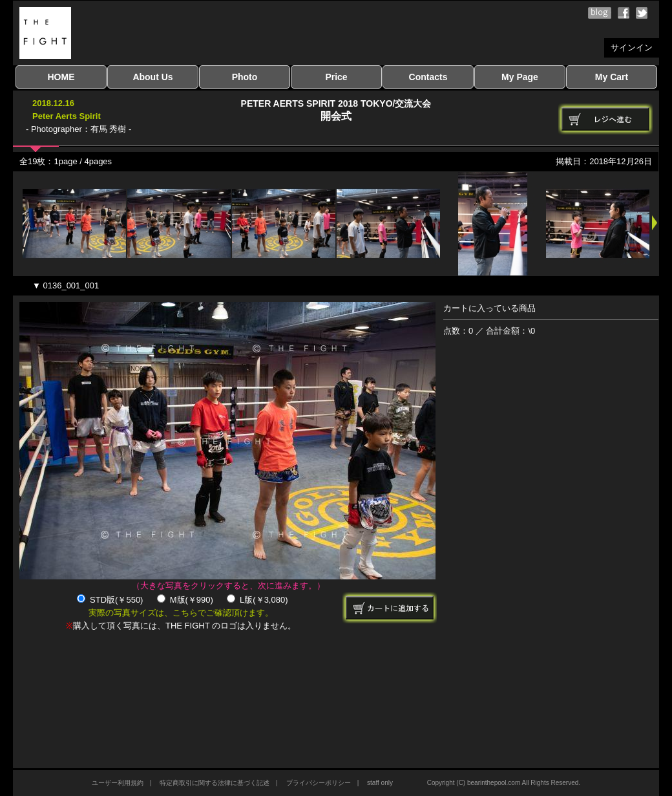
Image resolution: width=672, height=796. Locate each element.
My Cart (612, 77)
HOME (61, 77)
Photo (245, 77)
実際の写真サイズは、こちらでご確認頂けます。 (181, 613)
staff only (380, 783)
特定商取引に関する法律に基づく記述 (215, 783)
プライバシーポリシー (319, 783)
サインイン (632, 48)
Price (336, 77)
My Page (520, 77)
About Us (152, 77)
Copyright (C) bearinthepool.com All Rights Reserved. (504, 783)
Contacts (428, 77)
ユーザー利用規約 (118, 783)
